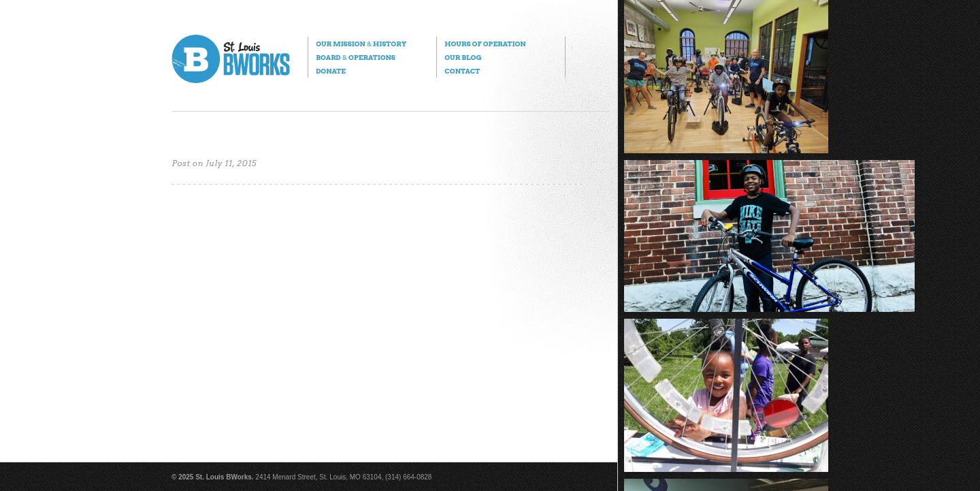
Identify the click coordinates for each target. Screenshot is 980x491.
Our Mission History (361, 44)
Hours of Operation (485, 44)
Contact (462, 71)
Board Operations (356, 57)
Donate (331, 71)
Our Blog (463, 57)
